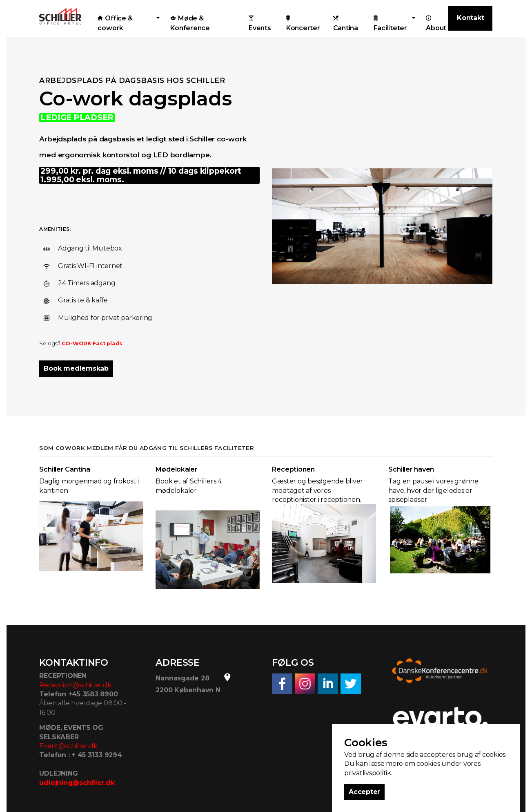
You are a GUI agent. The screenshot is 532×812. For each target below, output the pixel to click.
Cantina (346, 23)
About (436, 23)
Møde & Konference (190, 23)
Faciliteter (390, 23)
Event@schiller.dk (68, 746)
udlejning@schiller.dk (77, 783)
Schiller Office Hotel (60, 16)
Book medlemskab (76, 368)
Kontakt (470, 18)
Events (260, 23)
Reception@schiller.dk (75, 685)
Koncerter (303, 23)
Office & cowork (115, 23)
